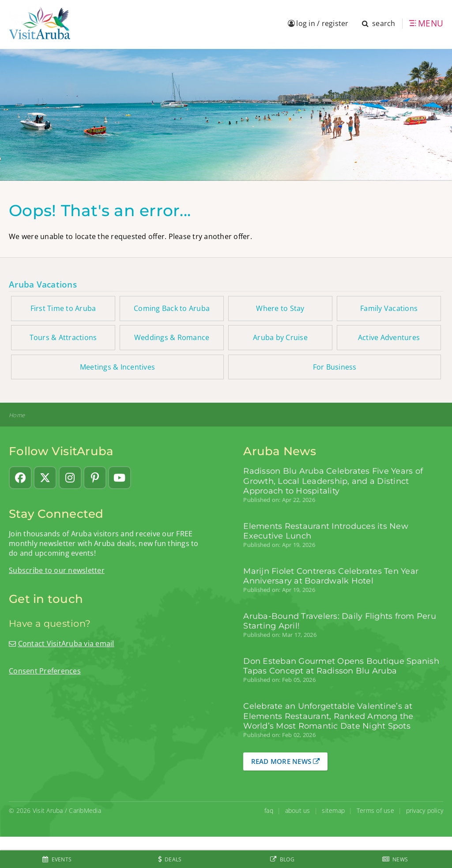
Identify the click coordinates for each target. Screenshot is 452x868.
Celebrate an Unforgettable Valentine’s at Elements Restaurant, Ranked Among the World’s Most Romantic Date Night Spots (328, 716)
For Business (335, 367)
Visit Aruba (48, 810)
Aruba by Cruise (280, 337)
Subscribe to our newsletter (57, 570)
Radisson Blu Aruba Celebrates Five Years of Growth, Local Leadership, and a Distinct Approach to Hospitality (333, 481)
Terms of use (375, 810)
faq (269, 810)
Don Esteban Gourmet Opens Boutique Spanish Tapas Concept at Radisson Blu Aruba (341, 666)
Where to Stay (280, 308)
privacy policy (425, 810)
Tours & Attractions (63, 337)
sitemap (333, 810)
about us (298, 810)
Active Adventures (389, 337)
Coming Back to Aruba (172, 308)
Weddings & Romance (172, 337)
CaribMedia (85, 810)
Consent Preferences (45, 671)
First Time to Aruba (63, 308)
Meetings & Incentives (117, 367)
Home (17, 415)
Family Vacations (389, 308)
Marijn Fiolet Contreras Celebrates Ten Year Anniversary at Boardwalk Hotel (331, 576)
